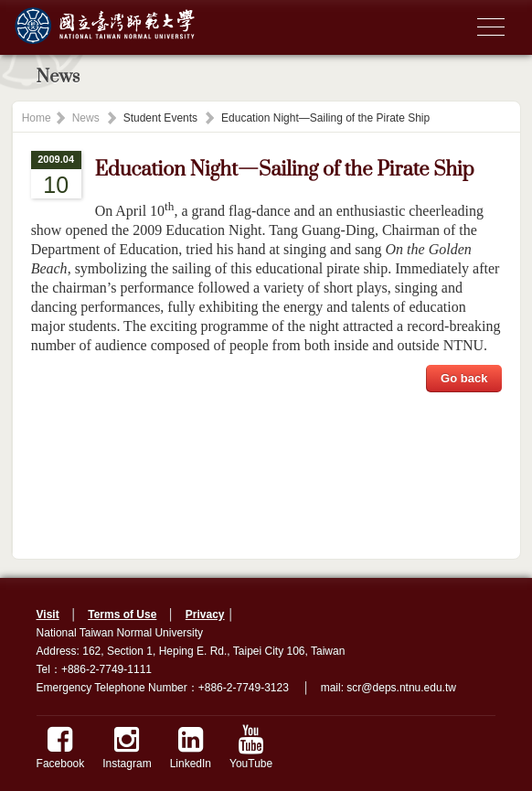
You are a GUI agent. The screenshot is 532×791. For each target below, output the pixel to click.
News (86, 118)
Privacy (205, 615)
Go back (464, 378)
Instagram (127, 748)
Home (37, 118)
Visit (48, 615)
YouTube (251, 748)
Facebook (61, 748)
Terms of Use (122, 615)
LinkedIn (191, 748)
